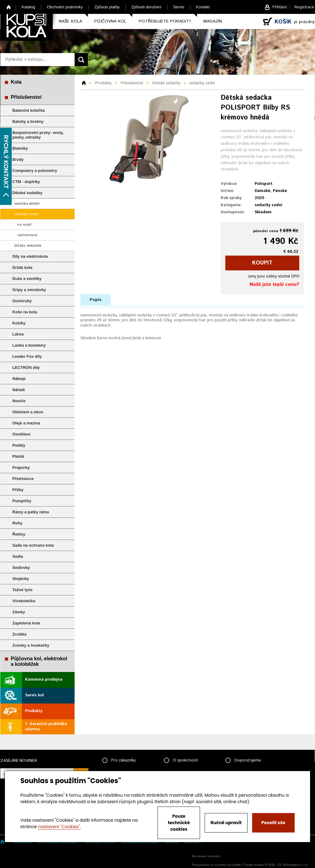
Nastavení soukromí (206, 856)
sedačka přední (27, 204)
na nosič (25, 225)
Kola (16, 82)
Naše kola (70, 21)
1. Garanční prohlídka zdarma (46, 727)
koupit (262, 263)
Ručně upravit (226, 823)
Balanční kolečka (29, 110)
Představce (23, 479)
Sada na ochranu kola (33, 545)
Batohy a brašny (28, 121)
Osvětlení (21, 434)
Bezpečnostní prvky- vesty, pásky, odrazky (38, 135)
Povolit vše (273, 823)
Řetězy (19, 534)
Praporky (21, 467)
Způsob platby (107, 7)
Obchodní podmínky (65, 7)
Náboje (19, 379)
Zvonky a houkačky (31, 645)
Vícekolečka (24, 601)
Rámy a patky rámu (31, 512)
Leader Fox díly (27, 356)
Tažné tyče (22, 590)
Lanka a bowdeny (29, 345)
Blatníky (20, 148)
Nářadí (18, 390)
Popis (96, 300)
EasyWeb (234, 865)
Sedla (18, 556)
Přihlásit (280, 7)
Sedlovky (21, 568)
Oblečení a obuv (28, 412)
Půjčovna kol (110, 21)
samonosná (27, 235)
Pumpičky (22, 501)
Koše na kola (25, 312)
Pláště (18, 456)
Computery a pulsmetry (35, 171)
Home (9, 7)
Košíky (19, 323)
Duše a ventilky (27, 279)
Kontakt (203, 7)
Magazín (213, 21)
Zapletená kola (26, 623)
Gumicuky (22, 301)
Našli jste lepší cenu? (274, 284)
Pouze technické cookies (179, 823)
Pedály (19, 445)
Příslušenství (26, 97)
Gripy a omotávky (29, 290)
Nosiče (19, 401)
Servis (179, 7)
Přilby (18, 490)
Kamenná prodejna (44, 680)
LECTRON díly (26, 367)
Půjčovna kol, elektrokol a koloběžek (39, 661)
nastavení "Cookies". (59, 827)
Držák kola (22, 267)
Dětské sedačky (27, 193)
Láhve (18, 334)
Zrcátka (19, 634)
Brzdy (18, 159)
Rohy (17, 523)
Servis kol (34, 695)
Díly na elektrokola (30, 256)
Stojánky (21, 579)
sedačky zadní (26, 214)
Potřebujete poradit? (165, 21)
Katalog (28, 7)
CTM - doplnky (26, 182)
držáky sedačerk (28, 246)
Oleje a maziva (26, 423)
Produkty (34, 711)
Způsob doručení (146, 7)
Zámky (19, 612)
